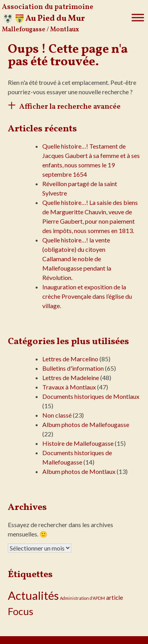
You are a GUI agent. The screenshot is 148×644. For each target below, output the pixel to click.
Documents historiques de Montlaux (91, 396)
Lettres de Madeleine (71, 378)
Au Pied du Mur (55, 19)
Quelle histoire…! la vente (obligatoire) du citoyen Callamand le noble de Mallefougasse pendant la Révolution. (77, 259)
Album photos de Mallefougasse (86, 424)
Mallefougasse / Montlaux (41, 30)
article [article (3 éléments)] (115, 597)
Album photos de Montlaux (79, 471)
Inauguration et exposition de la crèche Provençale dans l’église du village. (87, 296)
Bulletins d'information (73, 368)
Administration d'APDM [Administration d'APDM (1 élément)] (82, 598)
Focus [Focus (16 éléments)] (21, 611)
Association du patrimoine (48, 7)
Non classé (57, 415)
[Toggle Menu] (138, 17)
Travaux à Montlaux (69, 387)
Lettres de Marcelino (70, 359)
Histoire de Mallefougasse (78, 443)
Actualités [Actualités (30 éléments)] (33, 595)
